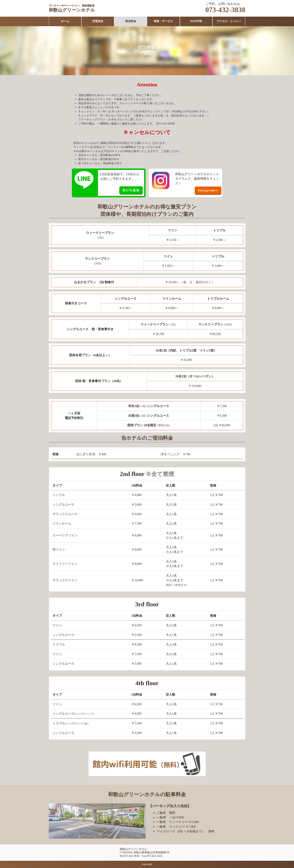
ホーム (65, 21)
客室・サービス (163, 21)
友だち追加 (131, 190)
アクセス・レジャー (229, 21)
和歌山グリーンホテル (73, 10)
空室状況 (98, 21)
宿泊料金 (131, 21)
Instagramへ (208, 190)
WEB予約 (196, 21)
